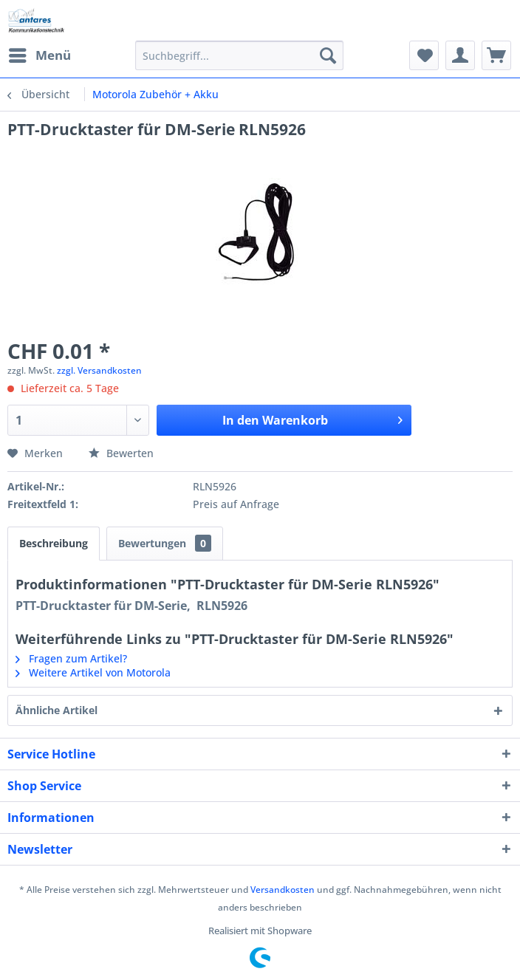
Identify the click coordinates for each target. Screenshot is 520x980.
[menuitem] (39, 55)
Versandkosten (283, 890)
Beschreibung (54, 543)
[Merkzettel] (424, 55)
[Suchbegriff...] (239, 55)
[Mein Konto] (460, 55)
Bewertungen (165, 543)
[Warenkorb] (496, 55)
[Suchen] (328, 55)
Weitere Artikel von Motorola (93, 672)
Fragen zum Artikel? (71, 658)
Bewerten (121, 453)
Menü (40, 54)
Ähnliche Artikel (57, 710)
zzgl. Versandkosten (99, 370)
